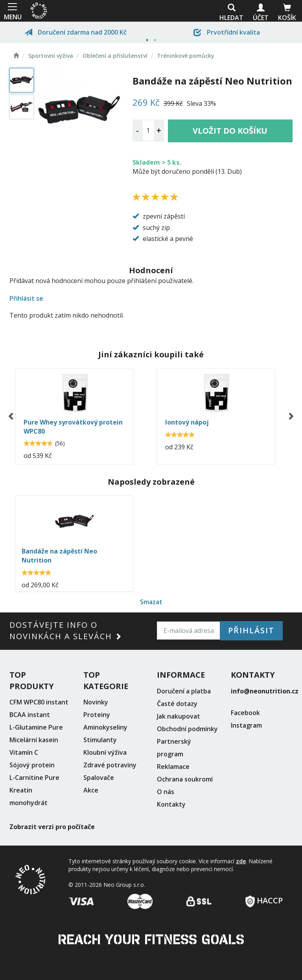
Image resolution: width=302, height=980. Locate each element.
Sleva (194, 103)
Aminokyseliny (105, 727)
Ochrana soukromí (185, 779)
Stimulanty (100, 740)
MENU (12, 11)
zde (241, 861)
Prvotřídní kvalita (227, 32)
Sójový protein (32, 765)
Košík (287, 13)
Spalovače (99, 778)
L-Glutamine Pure (36, 727)
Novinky (96, 702)
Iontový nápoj (187, 422)
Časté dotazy (177, 704)
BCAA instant (30, 715)
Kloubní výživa (105, 752)
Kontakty (171, 804)
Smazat (151, 602)
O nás (166, 792)
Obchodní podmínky (187, 729)
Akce (91, 790)
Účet (261, 13)
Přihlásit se (26, 298)
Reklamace (173, 767)
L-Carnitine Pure (34, 778)
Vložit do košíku (230, 131)
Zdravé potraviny (110, 765)
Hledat (231, 13)
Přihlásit (251, 630)
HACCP (264, 898)
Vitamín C (24, 752)
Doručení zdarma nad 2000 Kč (75, 32)
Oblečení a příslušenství (115, 56)
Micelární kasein (34, 740)
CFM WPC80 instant (39, 702)
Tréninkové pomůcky (186, 56)
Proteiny (97, 715)
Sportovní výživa (51, 56)
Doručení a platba (184, 691)
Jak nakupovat (179, 716)
